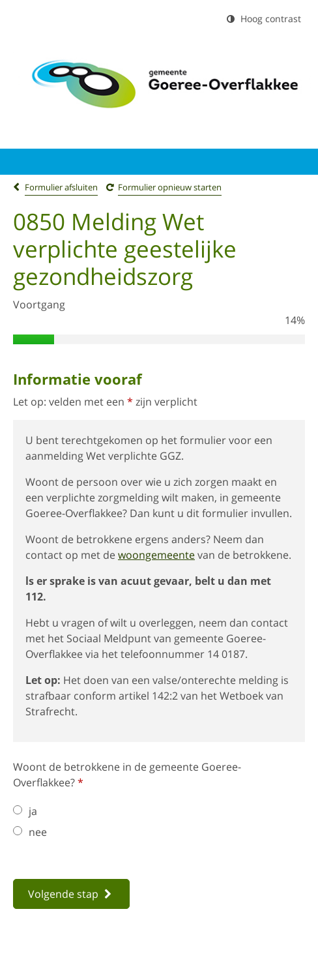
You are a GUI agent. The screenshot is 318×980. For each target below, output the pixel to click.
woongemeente (156, 555)
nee (30, 832)
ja (25, 811)
